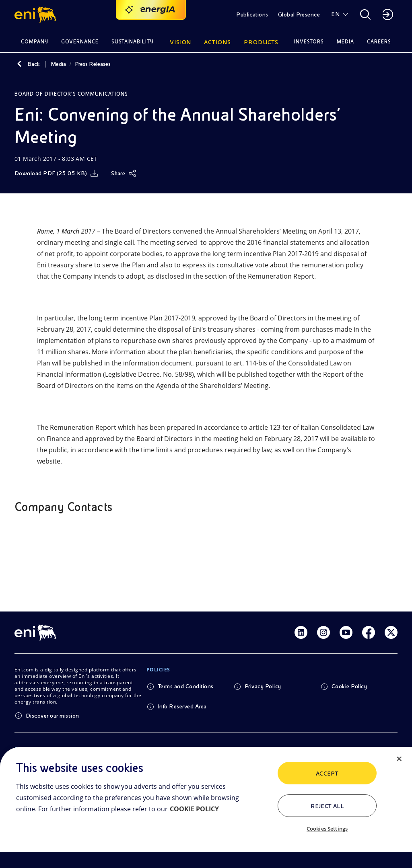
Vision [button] (181, 42)
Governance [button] (80, 42)
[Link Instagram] (323, 632)
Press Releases (93, 64)
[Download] (56, 173)
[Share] (124, 173)
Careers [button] (379, 42)
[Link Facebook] (369, 632)
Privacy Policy (263, 686)
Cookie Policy (349, 686)
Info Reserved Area (182, 706)
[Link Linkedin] (301, 632)
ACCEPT (327, 774)
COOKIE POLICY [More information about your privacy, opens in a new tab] (194, 809)
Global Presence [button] (299, 14)
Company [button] (35, 42)
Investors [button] (309, 42)
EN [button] (335, 14)
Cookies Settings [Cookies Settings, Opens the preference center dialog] (327, 829)
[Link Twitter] (391, 632)
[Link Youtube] (346, 632)
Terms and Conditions (186, 686)
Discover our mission (53, 716)
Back (34, 64)
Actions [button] (217, 42)
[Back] (19, 64)
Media (58, 64)
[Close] (399, 759)
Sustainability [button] (133, 42)
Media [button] (345, 42)
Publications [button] (252, 14)
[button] (36, 14)
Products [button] (261, 42)
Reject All (327, 806)
